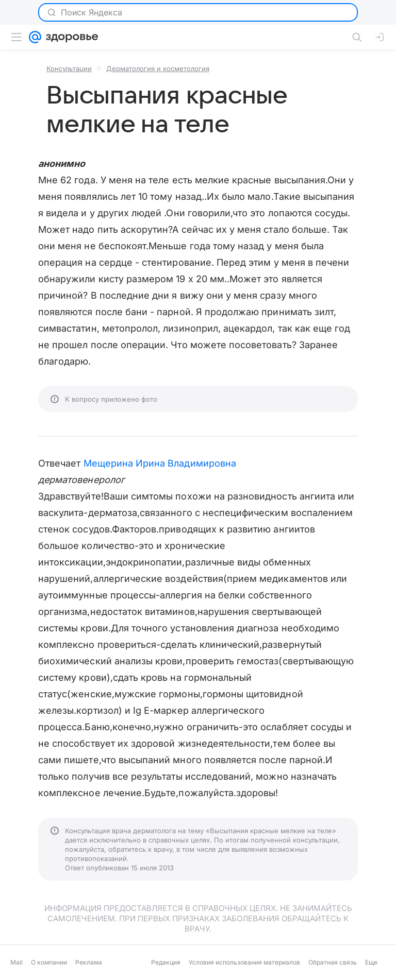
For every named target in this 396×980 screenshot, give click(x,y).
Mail (16, 962)
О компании (49, 962)
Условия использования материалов (244, 962)
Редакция (166, 962)
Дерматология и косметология (158, 68)
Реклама (89, 962)
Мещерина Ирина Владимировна (160, 463)
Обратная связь (333, 962)
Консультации (69, 68)
